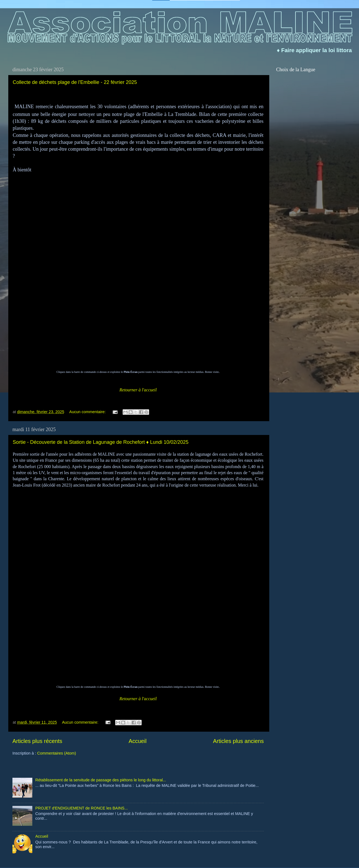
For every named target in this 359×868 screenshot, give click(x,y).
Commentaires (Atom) (57, 753)
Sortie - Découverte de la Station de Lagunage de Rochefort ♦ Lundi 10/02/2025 (101, 442)
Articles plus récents (37, 741)
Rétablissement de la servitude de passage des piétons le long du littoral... (101, 780)
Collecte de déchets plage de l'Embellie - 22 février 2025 (75, 82)
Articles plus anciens (238, 741)
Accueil (138, 741)
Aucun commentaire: (88, 412)
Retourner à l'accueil (138, 390)
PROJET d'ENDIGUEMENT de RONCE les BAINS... (82, 808)
